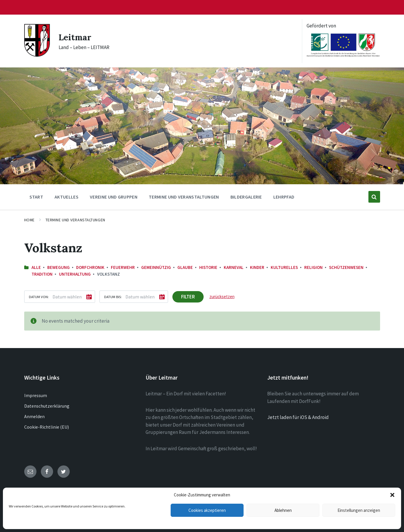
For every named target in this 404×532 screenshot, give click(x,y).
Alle (36, 267)
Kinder (257, 267)
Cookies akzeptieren (207, 510)
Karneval (234, 267)
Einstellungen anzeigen (359, 510)
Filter (188, 297)
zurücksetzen (222, 297)
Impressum (36, 395)
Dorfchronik (90, 267)
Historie (208, 267)
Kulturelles (284, 267)
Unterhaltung (75, 274)
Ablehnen (283, 510)
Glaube (185, 267)
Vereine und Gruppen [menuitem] (114, 197)
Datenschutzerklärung (47, 406)
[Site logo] (37, 55)
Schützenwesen (346, 267)
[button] (392, 495)
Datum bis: (113, 297)
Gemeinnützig (156, 267)
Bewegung (58, 267)
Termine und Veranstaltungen (75, 220)
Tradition (42, 274)
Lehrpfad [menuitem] (284, 197)
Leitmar (76, 37)
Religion (313, 267)
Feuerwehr (123, 267)
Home (29, 220)
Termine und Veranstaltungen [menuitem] (184, 197)
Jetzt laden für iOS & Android (298, 417)
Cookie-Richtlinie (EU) (47, 427)
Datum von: (39, 297)
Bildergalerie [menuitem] (246, 197)
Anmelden (34, 416)
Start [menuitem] (36, 197)
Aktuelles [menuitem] (67, 197)
